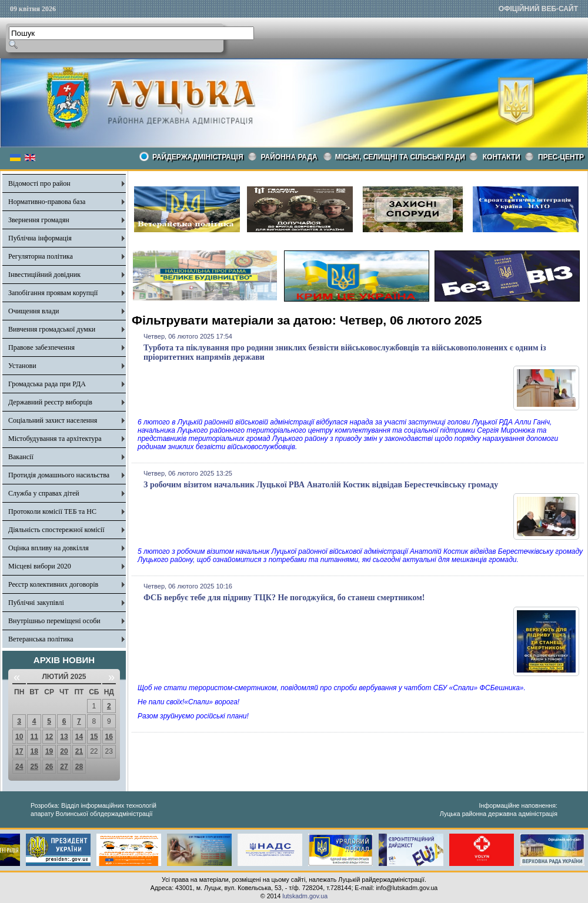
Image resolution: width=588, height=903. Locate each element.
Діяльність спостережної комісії (56, 530)
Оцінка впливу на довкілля (49, 548)
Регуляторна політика (41, 256)
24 (19, 767)
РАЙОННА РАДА (289, 157)
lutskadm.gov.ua (305, 896)
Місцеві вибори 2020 (40, 566)
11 (34, 737)
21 (79, 751)
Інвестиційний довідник (44, 275)
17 (19, 751)
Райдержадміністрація (198, 157)
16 (109, 737)
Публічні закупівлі (36, 603)
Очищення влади (34, 311)
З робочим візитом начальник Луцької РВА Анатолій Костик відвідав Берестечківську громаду (321, 485)
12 (49, 737)
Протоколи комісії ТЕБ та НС (52, 511)
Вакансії (21, 457)
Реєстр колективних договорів (53, 584)
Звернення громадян (39, 220)
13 (64, 737)
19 (49, 751)
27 (64, 767)
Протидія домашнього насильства (59, 475)
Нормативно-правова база (47, 202)
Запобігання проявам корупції (53, 293)
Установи (22, 366)
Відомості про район (39, 183)
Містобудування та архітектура (55, 439)
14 (79, 737)
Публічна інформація (40, 238)
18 (34, 751)
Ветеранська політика (41, 639)
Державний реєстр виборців (50, 402)
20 (64, 751)
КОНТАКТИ (502, 157)
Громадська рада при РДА (47, 384)
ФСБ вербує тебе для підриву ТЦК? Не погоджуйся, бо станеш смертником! (284, 598)
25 (34, 767)
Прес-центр (561, 157)
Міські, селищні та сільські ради (400, 157)
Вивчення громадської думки (52, 329)
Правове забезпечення (41, 347)
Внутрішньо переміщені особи (54, 621)
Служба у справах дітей (44, 493)
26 (49, 767)
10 (19, 737)
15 (94, 737)
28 (79, 767)
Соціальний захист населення (53, 420)
